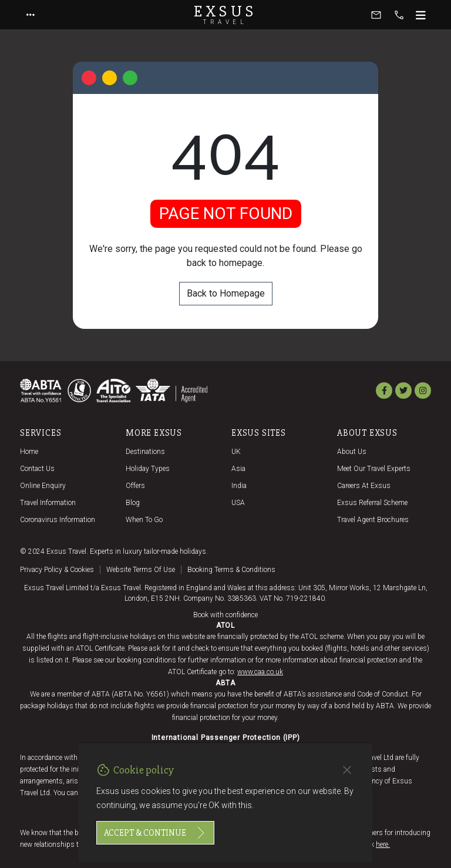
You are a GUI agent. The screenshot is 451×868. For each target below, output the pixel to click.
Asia (238, 469)
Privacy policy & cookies (57, 570)
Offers (135, 486)
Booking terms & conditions (231, 570)
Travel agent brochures (373, 520)
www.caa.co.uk (260, 672)
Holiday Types (148, 469)
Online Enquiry (43, 486)
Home (29, 452)
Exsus (225, 15)
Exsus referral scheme (372, 503)
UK (236, 452)
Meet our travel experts (374, 469)
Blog (133, 503)
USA (238, 503)
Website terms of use (141, 570)
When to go (144, 520)
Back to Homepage (226, 293)
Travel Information (48, 503)
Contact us (37, 469)
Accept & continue (155, 833)
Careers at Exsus (364, 486)
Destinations (145, 452)
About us (352, 452)
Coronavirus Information (58, 520)
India (239, 486)
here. (383, 845)
